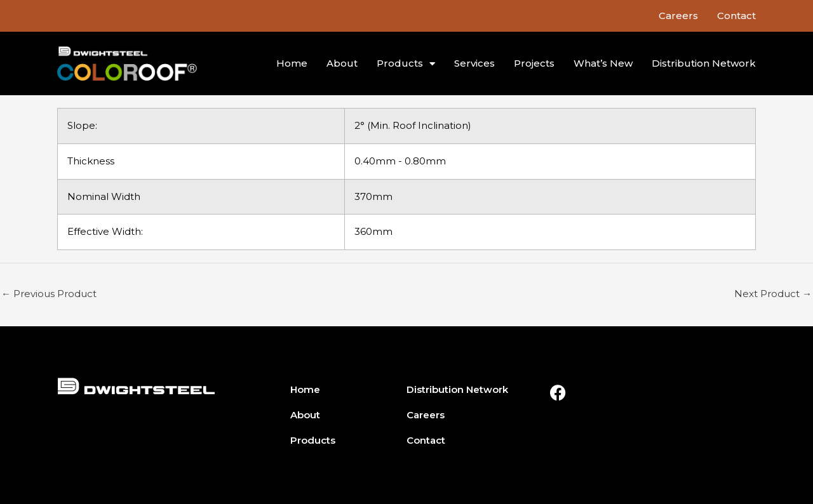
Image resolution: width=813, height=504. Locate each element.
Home (292, 63)
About (342, 63)
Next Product (773, 294)
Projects (534, 63)
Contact (736, 16)
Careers (678, 16)
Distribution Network (704, 63)
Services (474, 63)
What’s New (603, 63)
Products (406, 64)
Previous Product (49, 294)
